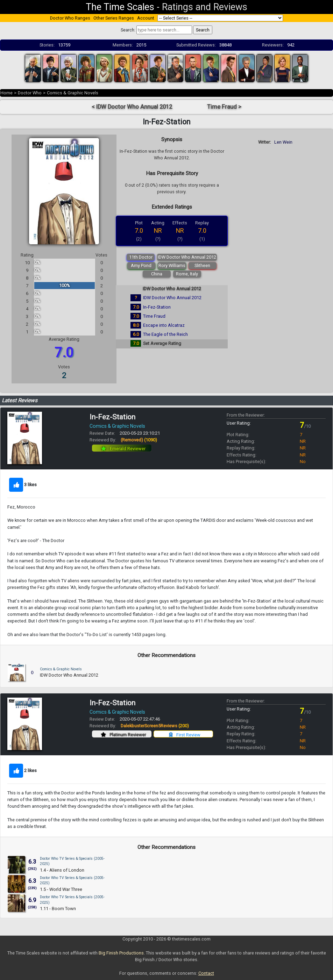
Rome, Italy (187, 274)
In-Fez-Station (157, 307)
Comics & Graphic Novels (73, 93)
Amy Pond (141, 265)
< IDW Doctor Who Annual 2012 (132, 107)
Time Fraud (154, 316)
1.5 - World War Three (61, 889)
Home (6, 93)
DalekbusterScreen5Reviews (155, 726)
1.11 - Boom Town (58, 909)
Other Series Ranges (114, 18)
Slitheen (202, 265)
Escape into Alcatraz (164, 325)
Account (146, 18)
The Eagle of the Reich (165, 334)
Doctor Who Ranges (70, 18)
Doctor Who (30, 93)
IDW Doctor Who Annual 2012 (187, 257)
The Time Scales (120, 7)
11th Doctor (141, 257)
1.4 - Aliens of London (62, 870)
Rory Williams (172, 265)
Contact (206, 973)
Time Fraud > (224, 107)
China (157, 274)
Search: (128, 30)
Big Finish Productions (121, 953)
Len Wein (283, 142)
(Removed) (139, 440)
